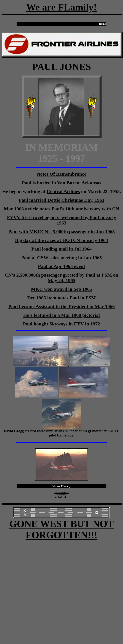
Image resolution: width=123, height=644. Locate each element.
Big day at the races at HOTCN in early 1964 (61, 240)
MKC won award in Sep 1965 (61, 289)
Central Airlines (63, 191)
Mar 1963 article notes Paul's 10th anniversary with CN (61, 209)
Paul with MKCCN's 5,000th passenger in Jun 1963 (61, 232)
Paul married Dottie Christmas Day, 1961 (61, 200)
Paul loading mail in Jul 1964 (61, 249)
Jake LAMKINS (61, 492)
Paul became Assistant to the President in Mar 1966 (61, 306)
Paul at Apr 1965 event (62, 266)
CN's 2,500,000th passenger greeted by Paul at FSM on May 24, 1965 (61, 278)
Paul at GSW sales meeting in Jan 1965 (62, 258)
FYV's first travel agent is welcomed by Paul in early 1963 (61, 220)
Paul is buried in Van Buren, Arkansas (61, 183)
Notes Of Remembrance (61, 174)
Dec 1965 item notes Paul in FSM (62, 298)
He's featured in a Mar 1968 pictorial (61, 315)
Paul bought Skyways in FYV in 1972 (62, 324)
